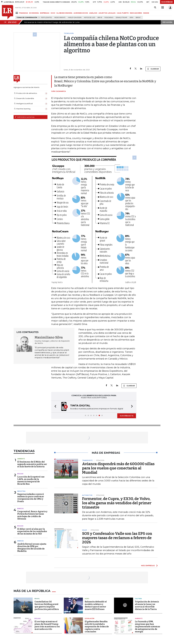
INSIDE (146, 13)
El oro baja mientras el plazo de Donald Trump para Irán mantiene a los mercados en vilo (47, 625)
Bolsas (20, 474)
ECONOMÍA (34, 13)
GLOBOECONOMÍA (64, 13)
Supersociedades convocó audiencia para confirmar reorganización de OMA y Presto (31, 498)
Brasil (37, 599)
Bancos (20, 509)
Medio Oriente (60, 18)
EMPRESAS (45, 13)
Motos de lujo (90, 18)
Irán (131, 18)
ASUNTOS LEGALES (107, 13)
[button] (55, 407)
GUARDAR (153, 69)
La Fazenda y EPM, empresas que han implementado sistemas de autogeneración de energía (148, 627)
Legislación (90, 618)
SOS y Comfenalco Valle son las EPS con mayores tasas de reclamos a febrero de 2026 (117, 538)
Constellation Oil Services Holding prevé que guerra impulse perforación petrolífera (47, 605)
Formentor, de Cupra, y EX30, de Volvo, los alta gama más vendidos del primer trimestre (117, 503)
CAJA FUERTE (123, 13)
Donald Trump (121, 18)
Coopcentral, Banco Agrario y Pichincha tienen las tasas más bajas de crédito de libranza (32, 515)
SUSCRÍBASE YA (127, 416)
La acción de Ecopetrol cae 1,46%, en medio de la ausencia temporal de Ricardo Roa (31, 480)
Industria (21, 491)
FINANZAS (24, 13)
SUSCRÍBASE (167, 2)
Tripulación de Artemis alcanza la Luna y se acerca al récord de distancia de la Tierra (147, 605)
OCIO (53, 13)
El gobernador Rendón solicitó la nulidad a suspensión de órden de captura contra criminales (97, 627)
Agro (87, 599)
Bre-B (100, 18)
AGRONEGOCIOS (81, 13)
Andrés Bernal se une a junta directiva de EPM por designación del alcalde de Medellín (32, 548)
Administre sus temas (25, 117)
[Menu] (17, 13)
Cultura (138, 599)
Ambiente (21, 459)
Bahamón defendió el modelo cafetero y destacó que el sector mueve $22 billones (96, 605)
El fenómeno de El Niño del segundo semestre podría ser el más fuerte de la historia (32, 464)
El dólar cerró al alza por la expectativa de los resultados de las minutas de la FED (32, 531)
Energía (20, 541)
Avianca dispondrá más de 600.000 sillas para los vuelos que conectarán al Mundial (118, 468)
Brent (138, 18)
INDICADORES (136, 13)
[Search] (155, 8)
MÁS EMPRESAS (148, 566)
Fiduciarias (109, 18)
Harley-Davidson (75, 18)
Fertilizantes (46, 18)
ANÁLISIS (93, 13)
